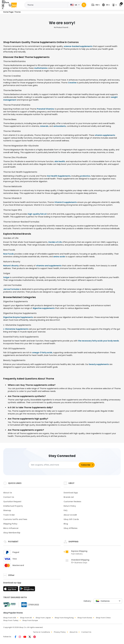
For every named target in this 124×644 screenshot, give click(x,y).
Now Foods (9, 254)
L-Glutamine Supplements (16, 329)
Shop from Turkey (11, 620)
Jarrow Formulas (11, 289)
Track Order (9, 515)
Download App (71, 493)
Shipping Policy (10, 524)
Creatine (72, 83)
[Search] (84, 5)
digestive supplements (44, 308)
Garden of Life (55, 242)
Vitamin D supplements (66, 202)
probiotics (85, 176)
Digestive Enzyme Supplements (18, 317)
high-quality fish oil (37, 214)
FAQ (66, 510)
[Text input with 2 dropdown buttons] (47, 5)
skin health (60, 161)
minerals (44, 126)
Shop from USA (10, 618)
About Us (8, 493)
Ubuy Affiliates (71, 528)
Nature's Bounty (11, 266)
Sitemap (7, 510)
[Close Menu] (3, 6)
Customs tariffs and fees (15, 519)
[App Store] (11, 589)
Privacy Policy (60, 632)
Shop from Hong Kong (64, 618)
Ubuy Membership (12, 533)
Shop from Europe (30, 620)
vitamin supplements (105, 135)
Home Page (8, 12)
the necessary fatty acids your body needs (98, 341)
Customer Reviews (72, 502)
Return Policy (70, 506)
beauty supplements (99, 364)
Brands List (69, 497)
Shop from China (103, 618)
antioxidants (60, 126)
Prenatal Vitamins (45, 109)
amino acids (59, 257)
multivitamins (41, 68)
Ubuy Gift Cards (71, 519)
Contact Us (9, 497)
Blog (66, 524)
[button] (95, 5)
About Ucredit (70, 515)
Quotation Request (12, 502)
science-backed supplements (78, 46)
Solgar (6, 277)
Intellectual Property (13, 506)
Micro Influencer (11, 528)
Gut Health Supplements (59, 176)
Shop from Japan (43, 618)
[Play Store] (27, 589)
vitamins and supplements (49, 266)
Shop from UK (26, 618)
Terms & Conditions (41, 632)
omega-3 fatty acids (42, 353)
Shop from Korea (85, 618)
